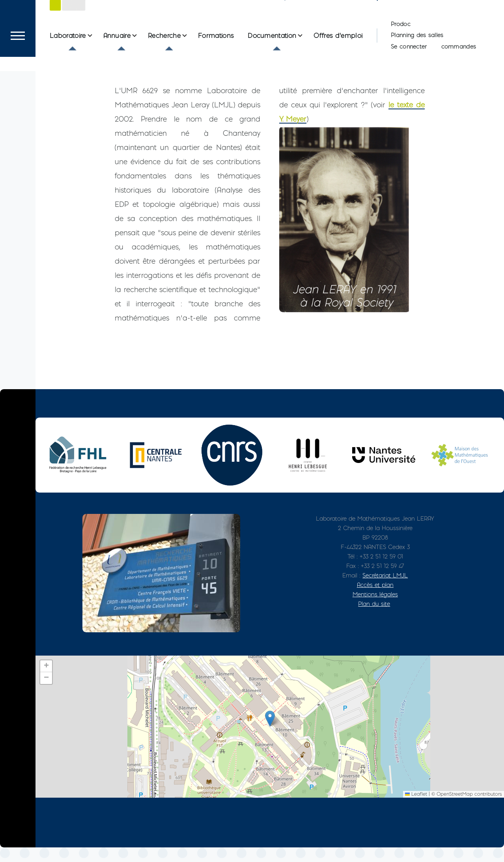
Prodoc (401, 52)
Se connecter (409, 75)
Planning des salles (417, 64)
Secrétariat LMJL (385, 590)
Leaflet (416, 809)
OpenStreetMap (455, 809)
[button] (270, 733)
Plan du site (374, 618)
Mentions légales (375, 609)
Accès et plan (375, 599)
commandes (459, 75)
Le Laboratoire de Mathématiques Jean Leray (236, 21)
